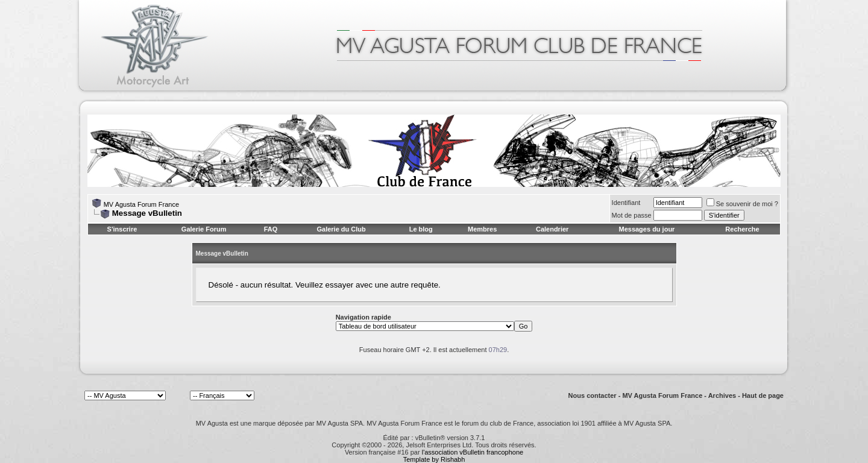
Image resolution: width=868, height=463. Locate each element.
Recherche (742, 229)
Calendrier (552, 229)
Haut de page (763, 395)
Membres (482, 229)
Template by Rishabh (434, 459)
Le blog (421, 229)
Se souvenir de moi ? (742, 204)
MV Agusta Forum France (141, 204)
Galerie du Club (341, 229)
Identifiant (626, 203)
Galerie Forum (204, 229)
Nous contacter (593, 395)
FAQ (271, 229)
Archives (722, 395)
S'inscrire (122, 229)
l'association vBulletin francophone (473, 452)
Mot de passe (632, 215)
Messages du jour (646, 229)
